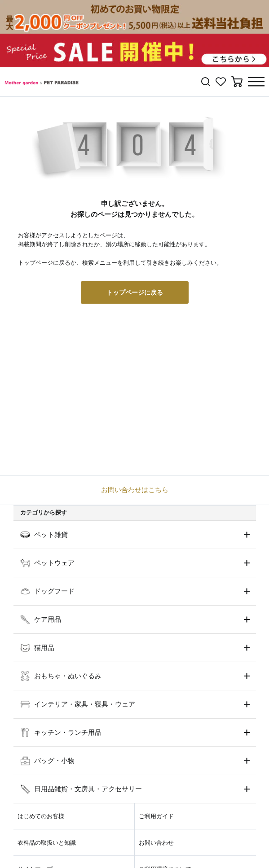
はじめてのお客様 (41, 816)
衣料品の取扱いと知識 (47, 843)
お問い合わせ (156, 843)
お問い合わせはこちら (135, 490)
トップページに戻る (135, 292)
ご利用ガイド (156, 816)
